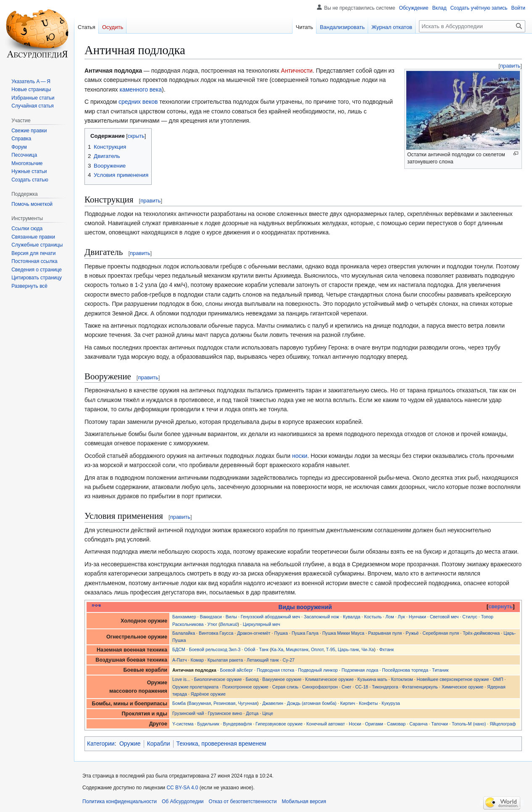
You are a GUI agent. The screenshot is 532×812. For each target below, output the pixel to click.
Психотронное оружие (245, 687)
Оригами (374, 724)
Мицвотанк (297, 649)
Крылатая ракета (225, 660)
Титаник (440, 670)
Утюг (212, 624)
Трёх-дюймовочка (481, 633)
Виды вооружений (305, 607)
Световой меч (444, 617)
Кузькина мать (373, 679)
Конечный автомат (326, 724)
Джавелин (273, 703)
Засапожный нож (321, 617)
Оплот (317, 649)
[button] (29, 286)
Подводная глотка (275, 670)
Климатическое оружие (329, 679)
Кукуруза (391, 703)
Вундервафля (238, 724)
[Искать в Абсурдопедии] (472, 26)
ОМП (498, 679)
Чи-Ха (368, 649)
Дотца (252, 713)
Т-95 (331, 649)
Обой (250, 649)
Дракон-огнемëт (254, 633)
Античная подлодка (194, 670)
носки (300, 456)
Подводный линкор (318, 670)
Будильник (208, 724)
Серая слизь (285, 687)
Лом (390, 617)
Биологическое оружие (218, 679)
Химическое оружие (462, 687)
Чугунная (247, 703)
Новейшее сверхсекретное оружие (453, 679)
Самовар (396, 724)
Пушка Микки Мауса (343, 633)
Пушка (281, 633)
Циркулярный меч (262, 624)
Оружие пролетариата (195, 687)
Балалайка (184, 633)
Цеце (268, 713)
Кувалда (352, 617)
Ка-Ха (277, 649)
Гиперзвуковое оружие (279, 724)
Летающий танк (263, 660)
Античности (297, 71)
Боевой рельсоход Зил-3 (215, 649)
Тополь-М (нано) (469, 724)
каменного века (141, 89)
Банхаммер (184, 617)
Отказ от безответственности (243, 801)
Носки (355, 724)
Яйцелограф (503, 724)
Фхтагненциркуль (420, 687)
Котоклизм (402, 679)
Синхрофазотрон (320, 687)
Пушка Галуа (305, 633)
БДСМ (179, 649)
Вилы (231, 617)
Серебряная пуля (441, 633)
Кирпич (348, 703)
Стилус (470, 617)
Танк (264, 649)
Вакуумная (200, 703)
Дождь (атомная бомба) (312, 703)
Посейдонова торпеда (405, 670)
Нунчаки (417, 617)
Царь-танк (349, 649)
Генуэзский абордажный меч (270, 617)
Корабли (159, 744)
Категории (101, 744)
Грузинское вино (225, 713)
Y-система (183, 724)
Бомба (179, 703)
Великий (229, 624)
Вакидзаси (211, 617)
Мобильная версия (304, 801)
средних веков (138, 102)
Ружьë (412, 633)
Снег (347, 687)
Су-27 (288, 660)
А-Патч (180, 660)
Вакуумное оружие (282, 679)
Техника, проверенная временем (221, 744)
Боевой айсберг (237, 670)
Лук (402, 617)
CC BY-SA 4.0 (182, 788)
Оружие (130, 744)
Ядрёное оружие (208, 694)
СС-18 (362, 687)
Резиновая (224, 703)
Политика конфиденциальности (120, 801)
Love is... (181, 679)
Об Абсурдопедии (183, 801)
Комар (197, 660)
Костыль (373, 617)
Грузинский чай (188, 713)
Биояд (252, 679)
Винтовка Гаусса (216, 633)
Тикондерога (385, 687)
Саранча (418, 724)
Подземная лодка (360, 670)
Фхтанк (386, 649)
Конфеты (368, 703)
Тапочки (440, 724)
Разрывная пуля (385, 633)
